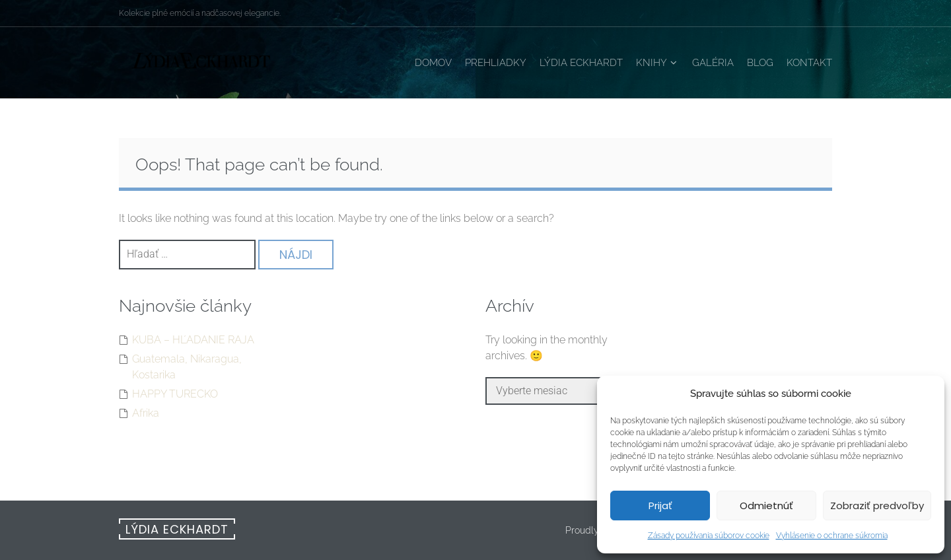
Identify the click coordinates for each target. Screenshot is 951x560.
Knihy (652, 63)
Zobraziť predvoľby (877, 506)
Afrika (146, 413)
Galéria (713, 63)
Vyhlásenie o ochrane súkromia (832, 536)
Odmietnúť (766, 506)
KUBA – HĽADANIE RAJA (193, 340)
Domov (433, 63)
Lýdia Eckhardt (581, 63)
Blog (760, 63)
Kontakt (809, 63)
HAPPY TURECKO (175, 394)
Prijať (660, 506)
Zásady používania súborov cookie (709, 536)
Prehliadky (496, 63)
